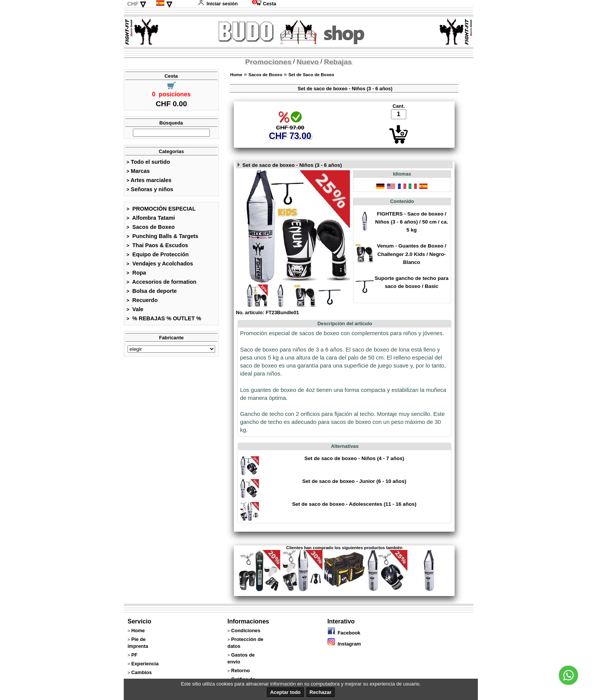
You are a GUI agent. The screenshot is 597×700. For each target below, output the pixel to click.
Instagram (344, 644)
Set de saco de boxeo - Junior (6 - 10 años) (354, 481)
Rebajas (338, 62)
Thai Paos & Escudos (157, 245)
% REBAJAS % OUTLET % (164, 318)
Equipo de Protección (158, 254)
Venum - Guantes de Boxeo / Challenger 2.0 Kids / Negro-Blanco (412, 254)
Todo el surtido (148, 162)
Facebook (344, 633)
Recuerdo (142, 300)
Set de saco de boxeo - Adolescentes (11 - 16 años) (354, 504)
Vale (135, 309)
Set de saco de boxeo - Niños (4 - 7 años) (354, 458)
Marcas (138, 171)
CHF (133, 4)
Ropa (136, 273)
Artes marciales (149, 180)
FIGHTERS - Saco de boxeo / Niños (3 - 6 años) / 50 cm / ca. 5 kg (412, 222)
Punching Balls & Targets (162, 236)
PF (134, 655)
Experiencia (145, 664)
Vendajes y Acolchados (160, 264)
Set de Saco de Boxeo (311, 75)
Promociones (268, 62)
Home (236, 75)
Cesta (264, 4)
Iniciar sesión (218, 4)
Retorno (240, 670)
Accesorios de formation (161, 282)
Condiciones (246, 630)
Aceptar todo (285, 692)
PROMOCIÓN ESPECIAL (161, 209)
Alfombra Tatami (151, 218)
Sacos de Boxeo (151, 227)
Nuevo (308, 62)
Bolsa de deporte (152, 291)
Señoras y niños (150, 189)
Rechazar (321, 692)
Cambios (142, 672)
